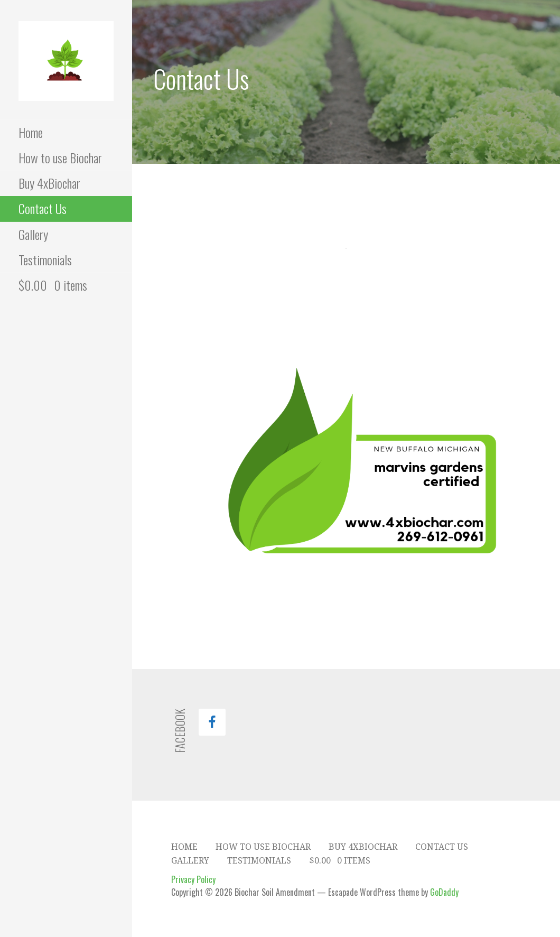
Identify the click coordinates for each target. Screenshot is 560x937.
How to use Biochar (60, 157)
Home (31, 132)
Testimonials (45, 259)
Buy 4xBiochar (49, 183)
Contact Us (43, 208)
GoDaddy (444, 892)
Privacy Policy (193, 879)
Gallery (33, 234)
